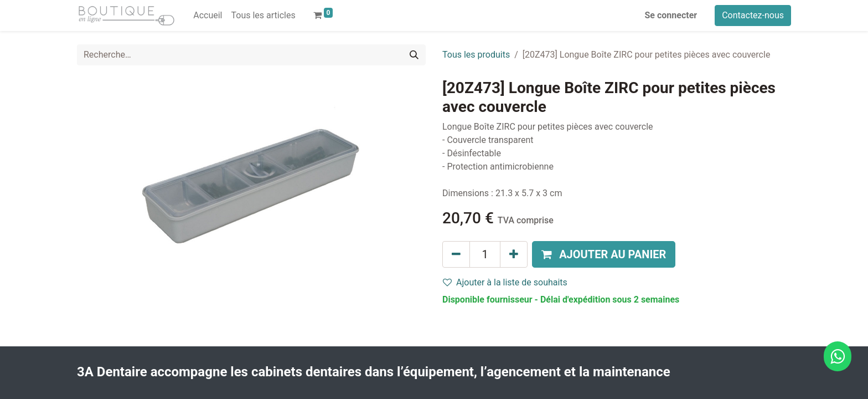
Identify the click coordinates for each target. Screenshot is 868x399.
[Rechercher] (414, 55)
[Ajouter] (514, 254)
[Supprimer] (456, 254)
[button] (604, 254)
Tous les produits (476, 55)
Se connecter (671, 15)
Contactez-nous (753, 15)
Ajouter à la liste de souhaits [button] (505, 282)
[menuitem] (208, 16)
